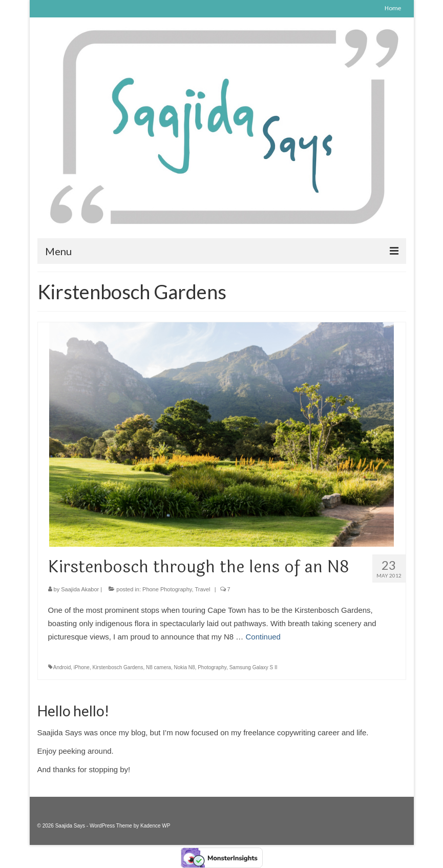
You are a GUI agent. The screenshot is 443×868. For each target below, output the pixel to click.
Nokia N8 (184, 667)
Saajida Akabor (80, 589)
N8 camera (159, 667)
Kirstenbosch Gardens (118, 667)
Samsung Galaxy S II (254, 667)
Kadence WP (155, 826)
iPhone (82, 667)
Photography (212, 667)
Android (62, 667)
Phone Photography (167, 589)
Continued (263, 637)
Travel (202, 589)
